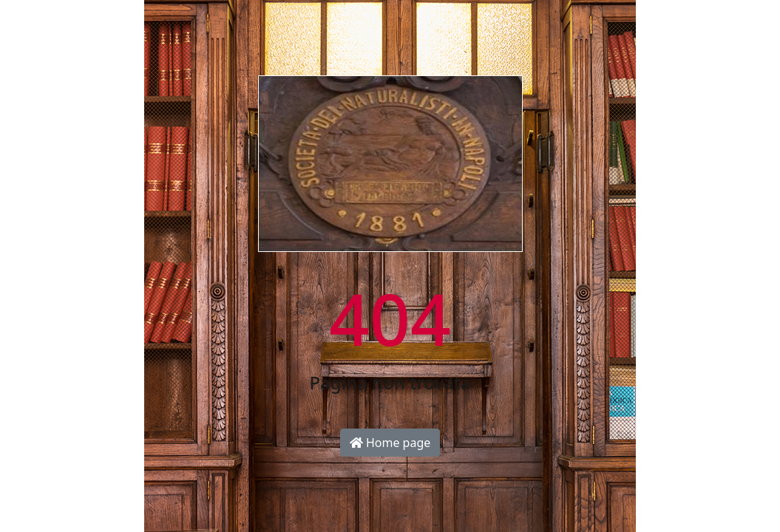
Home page (390, 443)
